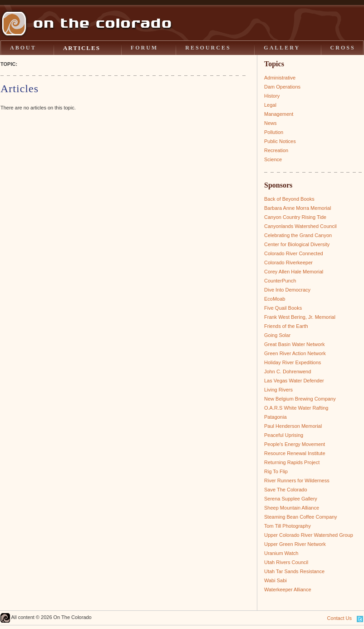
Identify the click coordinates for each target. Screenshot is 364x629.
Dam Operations (282, 87)
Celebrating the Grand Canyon (298, 235)
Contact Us (339, 618)
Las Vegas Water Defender (294, 381)
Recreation (276, 150)
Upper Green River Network (295, 544)
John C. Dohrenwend (288, 371)
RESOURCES (208, 48)
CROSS (343, 48)
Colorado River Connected (294, 253)
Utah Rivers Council (286, 562)
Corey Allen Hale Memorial (294, 272)
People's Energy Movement (295, 444)
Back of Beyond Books (289, 199)
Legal (270, 105)
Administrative (280, 78)
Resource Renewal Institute (295, 453)
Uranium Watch (281, 553)
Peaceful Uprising (284, 435)
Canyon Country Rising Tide (295, 217)
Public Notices (280, 141)
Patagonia (275, 417)
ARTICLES (82, 48)
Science (273, 159)
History (272, 96)
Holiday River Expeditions (293, 362)
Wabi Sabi (275, 580)
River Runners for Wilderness (297, 480)
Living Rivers (278, 390)
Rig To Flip (276, 471)
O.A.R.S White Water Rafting (296, 408)
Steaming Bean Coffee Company (301, 517)
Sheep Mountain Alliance (292, 508)
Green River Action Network (295, 353)
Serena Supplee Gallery (291, 499)
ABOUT (23, 48)
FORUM (144, 48)
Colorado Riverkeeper (288, 262)
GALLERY (282, 48)
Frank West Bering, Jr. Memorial (300, 317)
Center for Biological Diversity (297, 244)
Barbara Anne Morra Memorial (298, 208)
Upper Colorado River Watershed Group (309, 535)
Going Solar (277, 335)
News (271, 123)
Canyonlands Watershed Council (300, 226)
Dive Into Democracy (287, 290)
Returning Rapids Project (292, 462)
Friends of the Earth (286, 326)
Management (279, 114)
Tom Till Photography (288, 526)
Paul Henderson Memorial (293, 426)
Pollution (274, 132)
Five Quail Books (283, 308)
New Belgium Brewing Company (300, 399)
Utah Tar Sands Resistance (294, 571)
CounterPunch (280, 281)
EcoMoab (275, 299)
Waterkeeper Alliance (288, 589)
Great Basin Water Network (294, 344)
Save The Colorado (286, 490)
